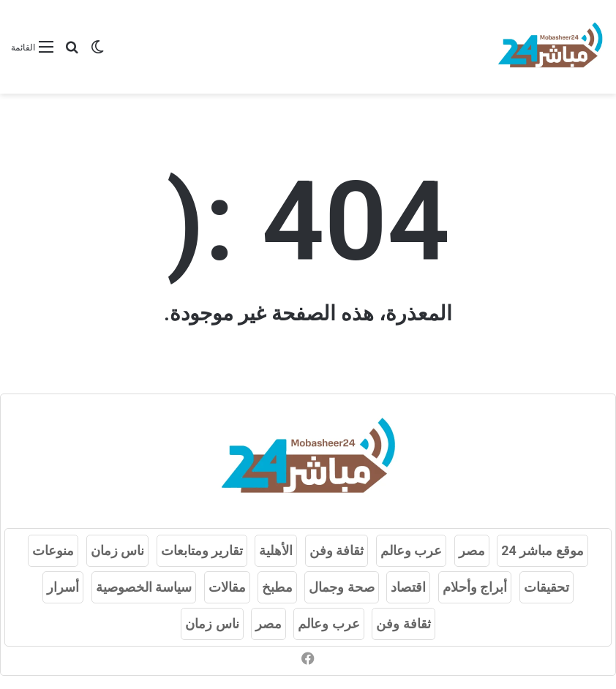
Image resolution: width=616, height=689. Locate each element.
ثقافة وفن (337, 550)
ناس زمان (117, 550)
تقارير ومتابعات (202, 550)
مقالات (227, 587)
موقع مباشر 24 (542, 550)
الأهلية (276, 550)
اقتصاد (408, 587)
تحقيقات (546, 587)
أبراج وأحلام (475, 587)
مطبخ (277, 587)
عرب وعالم (411, 550)
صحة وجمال (341, 587)
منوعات (53, 550)
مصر (472, 550)
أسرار (63, 587)
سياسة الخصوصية (144, 587)
